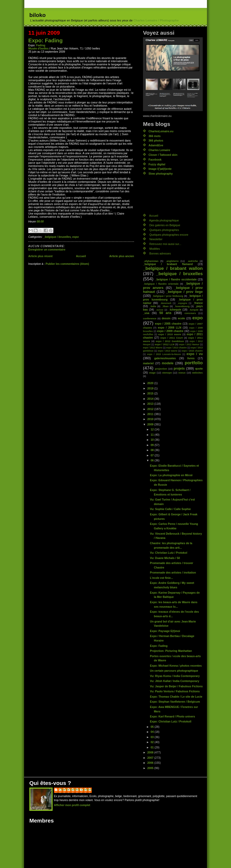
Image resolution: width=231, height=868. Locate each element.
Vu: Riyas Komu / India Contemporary (175, 676)
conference (150, 318)
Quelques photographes (164, 230)
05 (153, 727)
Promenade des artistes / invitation (173, 572)
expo (76, 237)
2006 (151, 763)
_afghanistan (151, 261)
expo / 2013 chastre (177, 348)
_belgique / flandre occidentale (176, 279)
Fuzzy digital (157, 164)
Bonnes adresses (160, 253)
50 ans (165, 313)
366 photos (156, 140)
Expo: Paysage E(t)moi (165, 631)
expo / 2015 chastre (192, 351)
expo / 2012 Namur (189, 344)
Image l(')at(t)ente (160, 169)
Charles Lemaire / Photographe (156, 20)
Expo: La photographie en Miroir (171, 475)
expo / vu (195, 354)
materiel (148, 363)
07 (153, 455)
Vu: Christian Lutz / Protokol (168, 553)
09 (153, 445)
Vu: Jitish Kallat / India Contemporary (175, 681)
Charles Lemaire (159, 150)
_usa (146, 313)
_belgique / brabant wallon (173, 268)
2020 (151, 383)
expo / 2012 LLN (165, 344)
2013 (151, 404)
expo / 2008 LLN (170, 328)
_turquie (194, 310)
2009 (151, 424)
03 (153, 737)
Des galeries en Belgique (165, 225)
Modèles (155, 249)
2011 (151, 414)
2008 (151, 752)
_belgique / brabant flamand (168, 264)
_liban (165, 306)
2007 (151, 758)
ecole (181, 318)
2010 (151, 419)
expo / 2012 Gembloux (170, 341)
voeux (182, 373)
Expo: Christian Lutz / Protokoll (171, 721)
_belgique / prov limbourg (168, 296)
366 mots (155, 136)
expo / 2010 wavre (170, 334)
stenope (167, 373)
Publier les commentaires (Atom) (67, 264)
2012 (151, 409)
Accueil (81, 256)
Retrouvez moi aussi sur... (165, 244)
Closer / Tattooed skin (163, 155)
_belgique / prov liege (184, 292)
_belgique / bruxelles (57, 237)
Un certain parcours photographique (174, 671)
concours (190, 313)
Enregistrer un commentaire (47, 249)
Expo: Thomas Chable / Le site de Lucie (176, 697)
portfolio (194, 363)
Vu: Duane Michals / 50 (165, 558)
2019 (151, 388)
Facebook (155, 160)
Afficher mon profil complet (72, 805)
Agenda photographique (164, 220)
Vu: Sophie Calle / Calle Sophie (170, 509)
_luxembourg (182, 306)
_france (198, 303)
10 (153, 440)
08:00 (40, 221)
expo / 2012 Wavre (153, 348)
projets (179, 369)
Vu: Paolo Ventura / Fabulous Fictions (175, 691)
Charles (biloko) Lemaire (75, 789)
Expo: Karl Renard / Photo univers (172, 716)
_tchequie (175, 310)
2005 (151, 768)
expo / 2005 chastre (168, 324)
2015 (151, 393)
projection (161, 369)
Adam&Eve (156, 145)
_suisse (159, 310)
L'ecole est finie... (161, 578)
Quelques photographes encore (169, 235)
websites (197, 373)
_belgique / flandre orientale (161, 284)
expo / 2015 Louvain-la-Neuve (164, 354)
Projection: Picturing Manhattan (171, 651)
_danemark (165, 303)
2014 (151, 399)
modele (168, 363)
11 (153, 435)
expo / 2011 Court (172, 338)
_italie (153, 306)
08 (153, 450)
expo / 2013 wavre (168, 351)
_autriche (192, 261)
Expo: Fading (45, 40)
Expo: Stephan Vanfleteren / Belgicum (175, 702)
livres (191, 358)
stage (152, 373)
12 (153, 429)
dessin (166, 318)
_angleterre (172, 261)
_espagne (182, 303)
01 (153, 747)
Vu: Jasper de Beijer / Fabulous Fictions (176, 686)
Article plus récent (40, 256)
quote (199, 369)
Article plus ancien (122, 256)
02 (153, 742)
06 (153, 460)
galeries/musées (165, 358)
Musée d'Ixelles (38, 48)
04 (153, 732)
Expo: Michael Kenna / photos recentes (176, 666)
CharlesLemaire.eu (161, 131)
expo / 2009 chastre (170, 331)
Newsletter (156, 239)
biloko (38, 15)
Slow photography (161, 174)
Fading (41, 45)
